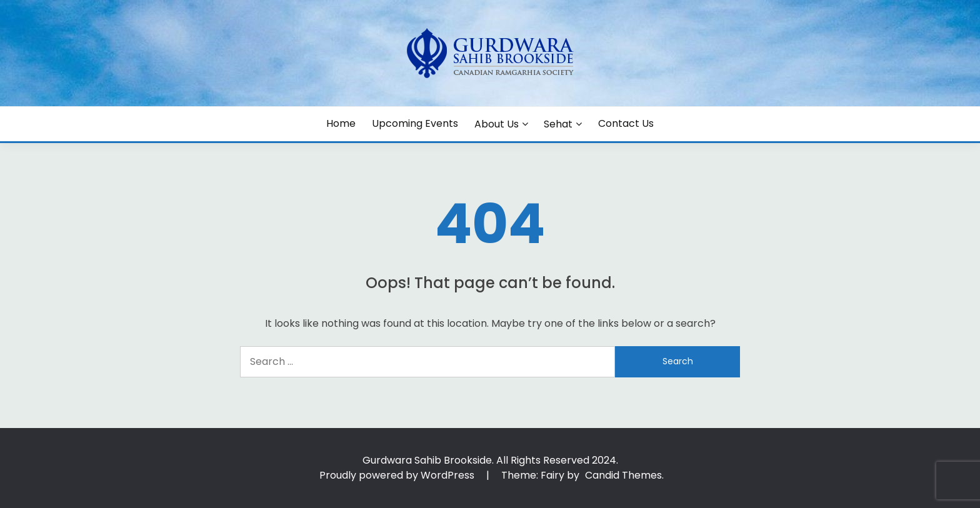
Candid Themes (623, 475)
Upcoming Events (415, 123)
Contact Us (626, 123)
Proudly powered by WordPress (398, 475)
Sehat (558, 124)
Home (341, 123)
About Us (497, 124)
